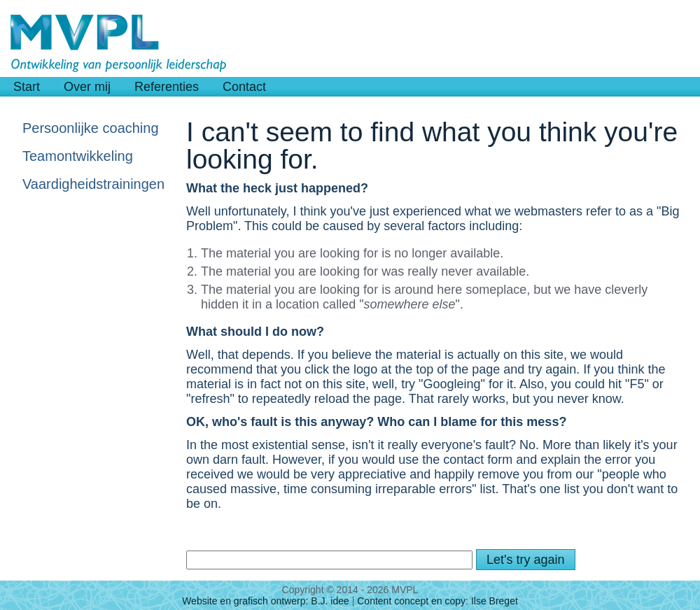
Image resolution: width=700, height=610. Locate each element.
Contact (244, 87)
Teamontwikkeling (78, 156)
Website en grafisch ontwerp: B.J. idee (266, 601)
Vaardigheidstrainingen (92, 184)
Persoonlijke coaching (91, 128)
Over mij (87, 87)
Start (27, 87)
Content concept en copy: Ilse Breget (437, 601)
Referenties (167, 87)
